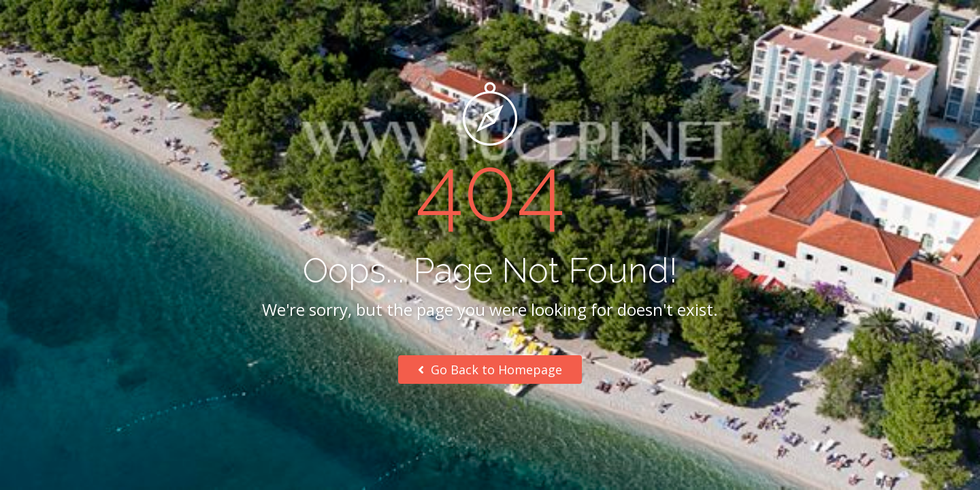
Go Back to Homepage (490, 370)
